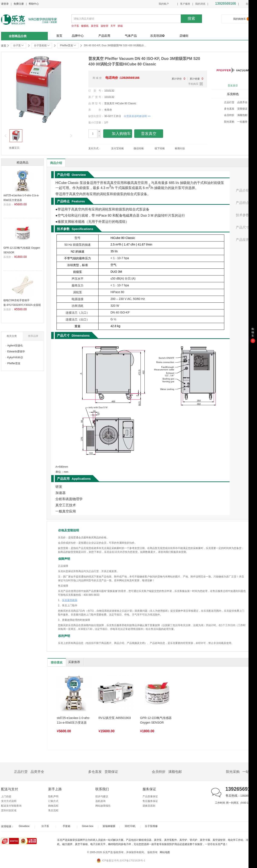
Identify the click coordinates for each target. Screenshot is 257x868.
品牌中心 (78, 36)
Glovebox (24, 826)
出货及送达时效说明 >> (137, 116)
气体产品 (131, 36)
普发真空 (233, 86)
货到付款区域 (9, 810)
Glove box (88, 826)
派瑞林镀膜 (109, 826)
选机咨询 (100, 801)
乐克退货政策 (70, 600)
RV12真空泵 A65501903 (115, 718)
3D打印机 (130, 826)
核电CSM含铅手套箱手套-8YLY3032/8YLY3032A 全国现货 (22, 305)
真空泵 (95, 26)
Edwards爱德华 (16, 351)
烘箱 (120, 26)
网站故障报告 (103, 806)
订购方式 (53, 801)
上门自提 (6, 796)
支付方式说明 (9, 801)
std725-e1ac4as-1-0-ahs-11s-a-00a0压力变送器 (73, 720)
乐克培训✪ (157, 36)
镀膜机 (85, 26)
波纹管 (104, 26)
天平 (113, 26)
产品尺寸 (243, 227)
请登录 (5, 4)
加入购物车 (118, 134)
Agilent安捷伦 (15, 346)
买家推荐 (74, 662)
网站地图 (165, 852)
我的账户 (164, 4)
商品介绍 (56, 163)
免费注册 (19, 4)
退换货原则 (149, 806)
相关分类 (12, 336)
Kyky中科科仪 (15, 357)
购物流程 (53, 806)
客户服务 (185, 4)
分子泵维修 (151, 826)
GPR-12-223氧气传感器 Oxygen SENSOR (156, 720)
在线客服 (248, 4)
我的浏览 (200, 4)
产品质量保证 (150, 796)
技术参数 (243, 215)
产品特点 (243, 203)
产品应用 (104, 36)
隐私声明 (53, 796)
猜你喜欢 (57, 662)
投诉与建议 (102, 796)
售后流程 (53, 810)
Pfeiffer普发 (14, 363)
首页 (59, 36)
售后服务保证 (150, 801)
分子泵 (75, 26)
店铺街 (184, 36)
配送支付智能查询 (11, 806)
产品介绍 (243, 190)
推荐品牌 (33, 336)
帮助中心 (34, 4)
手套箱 (66, 826)
